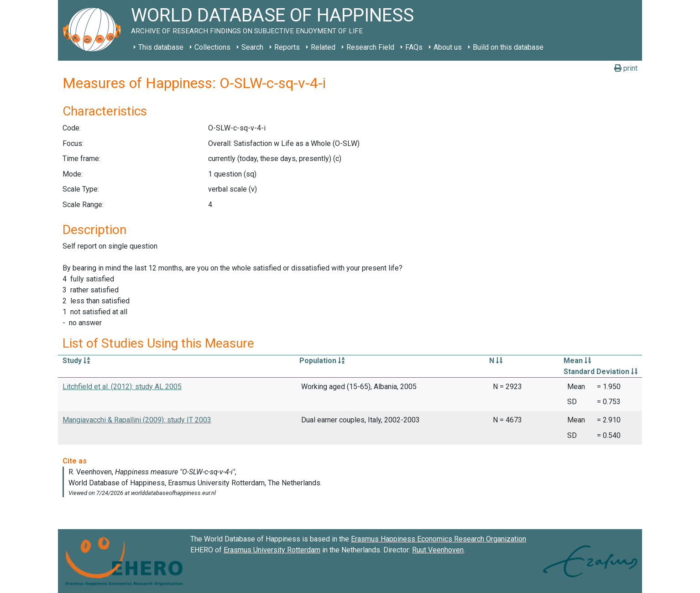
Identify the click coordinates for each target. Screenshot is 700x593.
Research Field (370, 47)
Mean (577, 361)
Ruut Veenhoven (438, 550)
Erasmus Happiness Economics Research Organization (439, 539)
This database (161, 47)
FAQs (414, 47)
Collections (212, 47)
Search (252, 47)
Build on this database (508, 47)
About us (448, 47)
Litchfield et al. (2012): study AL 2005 (122, 387)
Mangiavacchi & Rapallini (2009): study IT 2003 (137, 420)
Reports (287, 47)
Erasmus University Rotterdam (272, 550)
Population (322, 361)
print (626, 68)
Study (76, 361)
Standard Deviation (601, 372)
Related (323, 47)
